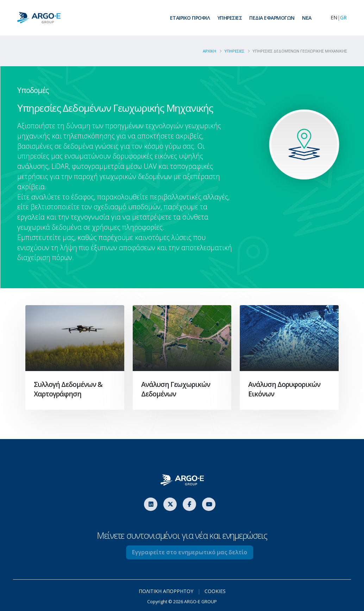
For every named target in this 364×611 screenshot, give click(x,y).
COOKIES (215, 591)
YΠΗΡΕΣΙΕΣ (237, 51)
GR (343, 17)
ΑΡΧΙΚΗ (212, 51)
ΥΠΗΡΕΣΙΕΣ (230, 18)
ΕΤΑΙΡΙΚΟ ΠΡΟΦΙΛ (190, 18)
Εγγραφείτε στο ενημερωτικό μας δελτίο (199, 552)
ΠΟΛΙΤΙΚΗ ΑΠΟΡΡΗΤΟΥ (166, 591)
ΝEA (307, 18)
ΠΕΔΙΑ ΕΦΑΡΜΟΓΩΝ (272, 18)
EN (334, 17)
